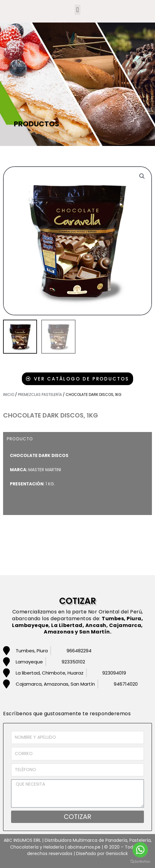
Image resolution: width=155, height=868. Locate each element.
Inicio (9, 395)
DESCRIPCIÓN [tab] (22, 508)
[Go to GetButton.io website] (140, 862)
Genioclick (117, 853)
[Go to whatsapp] (140, 850)
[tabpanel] (77, 473)
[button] (77, 10)
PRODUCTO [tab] (20, 439)
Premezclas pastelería (40, 395)
